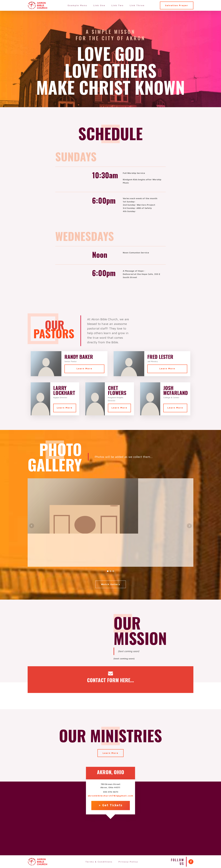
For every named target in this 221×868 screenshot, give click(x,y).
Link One (99, 5)
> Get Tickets (111, 805)
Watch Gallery (111, 584)
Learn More (84, 368)
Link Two (117, 5)
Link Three (137, 5)
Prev (32, 526)
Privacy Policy (128, 862)
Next (189, 526)
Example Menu (77, 5)
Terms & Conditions (99, 862)
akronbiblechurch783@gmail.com (111, 796)
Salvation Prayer (177, 5)
